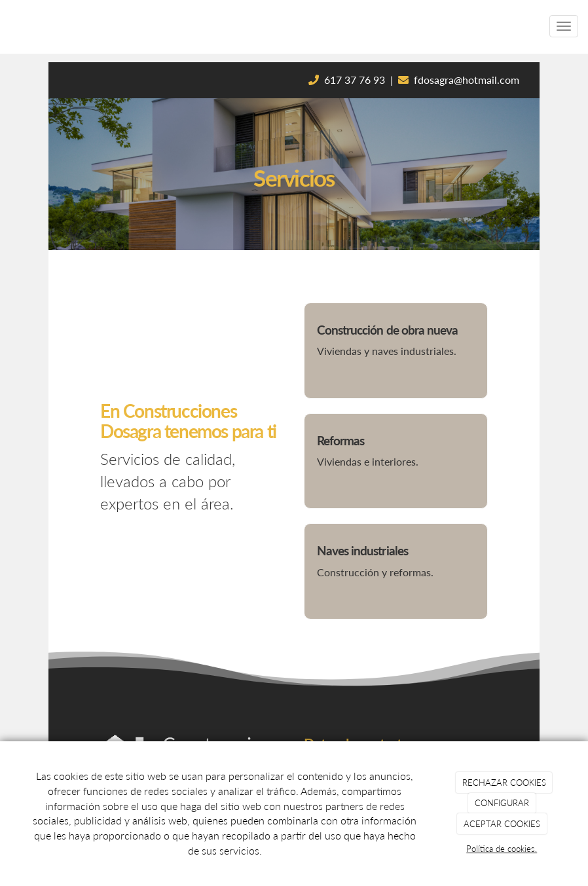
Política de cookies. (502, 849)
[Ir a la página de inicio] (7, 26)
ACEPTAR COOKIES (502, 824)
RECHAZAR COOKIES (504, 783)
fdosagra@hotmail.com (467, 80)
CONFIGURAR (502, 803)
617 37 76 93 (355, 80)
